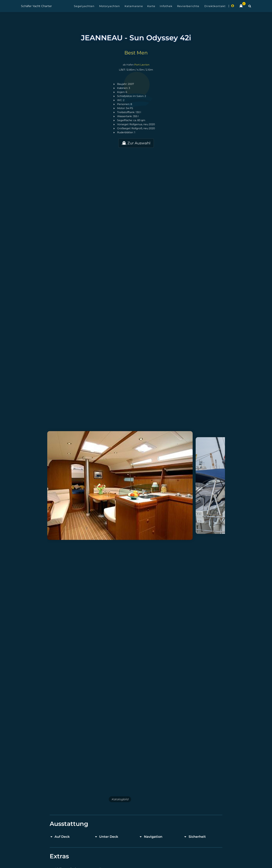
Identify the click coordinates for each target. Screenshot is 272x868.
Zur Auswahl (136, 143)
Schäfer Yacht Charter (36, 6)
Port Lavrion (142, 65)
